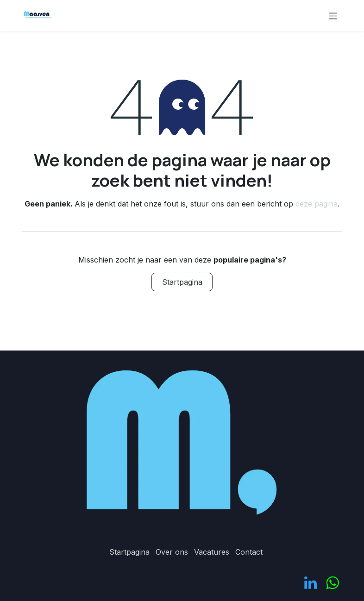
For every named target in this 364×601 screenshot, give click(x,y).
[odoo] (332, 583)
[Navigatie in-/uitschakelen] (333, 16)
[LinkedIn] (311, 583)
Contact (249, 552)
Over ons (172, 552)
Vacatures (212, 552)
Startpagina (182, 282)
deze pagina (317, 204)
